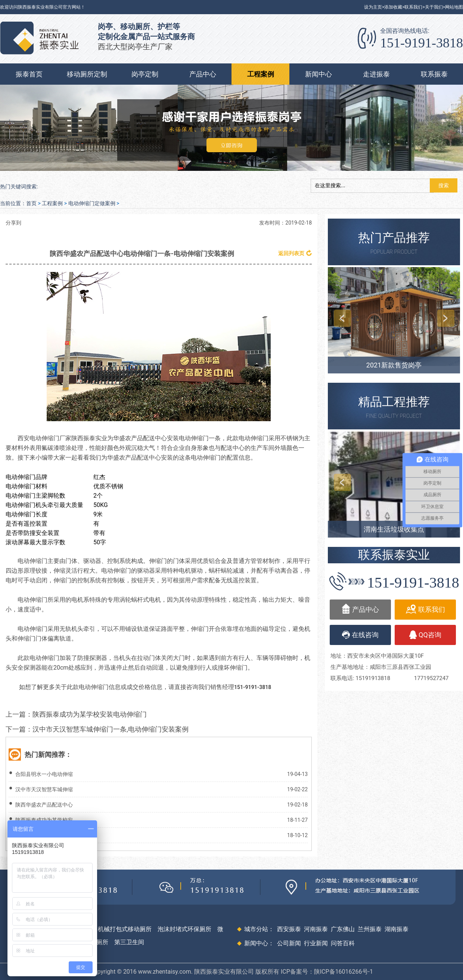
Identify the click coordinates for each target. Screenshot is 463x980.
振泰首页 (29, 74)
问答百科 (343, 943)
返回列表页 (295, 253)
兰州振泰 (370, 929)
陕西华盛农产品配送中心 (44, 805)
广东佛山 (343, 929)
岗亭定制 (145, 74)
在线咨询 (360, 635)
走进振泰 (376, 74)
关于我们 (434, 7)
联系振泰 (434, 74)
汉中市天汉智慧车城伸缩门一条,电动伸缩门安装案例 (111, 729)
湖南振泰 (397, 929)
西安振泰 (289, 929)
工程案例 (261, 74)
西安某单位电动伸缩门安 (44, 835)
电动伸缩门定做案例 (92, 203)
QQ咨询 (425, 635)
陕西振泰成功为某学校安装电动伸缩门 (90, 714)
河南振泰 (316, 929)
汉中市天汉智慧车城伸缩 (44, 789)
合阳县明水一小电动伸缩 (44, 774)
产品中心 (203, 74)
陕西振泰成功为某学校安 (44, 820)
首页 (31, 203)
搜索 (444, 185)
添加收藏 (393, 7)
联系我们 (413, 7)
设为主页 (373, 7)
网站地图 (454, 7)
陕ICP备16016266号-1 (344, 972)
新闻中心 (318, 74)
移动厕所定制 (87, 74)
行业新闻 (316, 943)
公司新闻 (289, 943)
